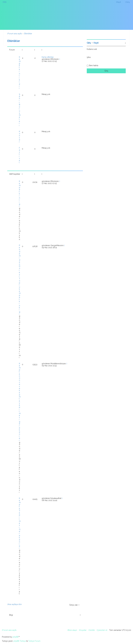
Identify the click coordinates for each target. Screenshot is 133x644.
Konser (20, 137)
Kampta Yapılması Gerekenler (20, 523)
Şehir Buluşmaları (20, 110)
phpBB (16, 637)
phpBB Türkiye (20, 641)
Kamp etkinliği (48, 57)
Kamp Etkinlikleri (20, 73)
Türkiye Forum (34, 641)
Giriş (89, 43)
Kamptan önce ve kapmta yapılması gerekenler (20, 402)
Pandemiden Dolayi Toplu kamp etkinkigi (20, 280)
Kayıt (96, 43)
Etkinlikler (14, 41)
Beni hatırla (94, 65)
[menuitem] (4, 2)
